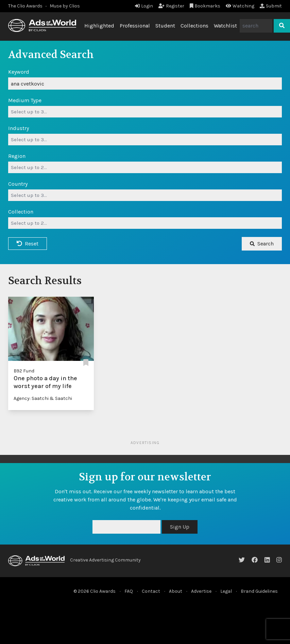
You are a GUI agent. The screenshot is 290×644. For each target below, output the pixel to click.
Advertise (201, 591)
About (176, 591)
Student (165, 26)
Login (144, 6)
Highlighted (99, 26)
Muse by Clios (65, 6)
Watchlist (225, 26)
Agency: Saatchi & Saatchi (43, 398)
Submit (271, 6)
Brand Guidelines (259, 591)
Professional (135, 26)
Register (171, 6)
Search (262, 244)
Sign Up (180, 527)
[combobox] (145, 112)
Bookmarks (205, 6)
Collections (194, 26)
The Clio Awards (25, 6)
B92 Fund (24, 371)
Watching (240, 6)
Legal (226, 591)
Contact (151, 591)
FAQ (129, 591)
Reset (28, 244)
